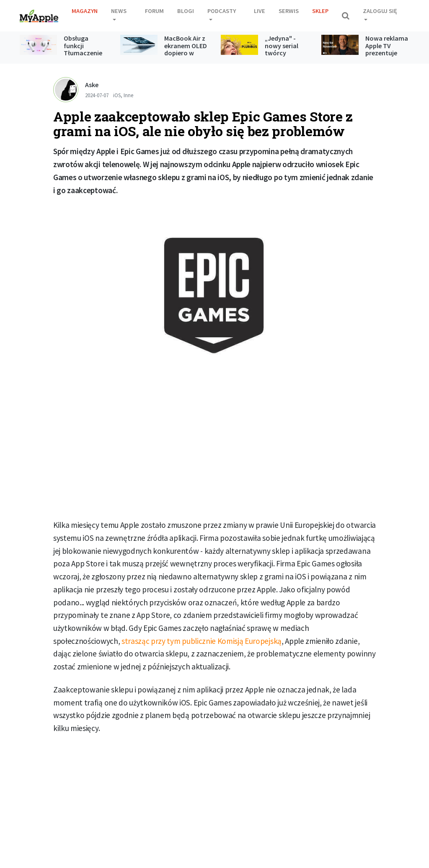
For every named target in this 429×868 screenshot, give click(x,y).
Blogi (186, 11)
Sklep (320, 11)
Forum (154, 11)
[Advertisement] (214, 450)
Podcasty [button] (222, 11)
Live (260, 11)
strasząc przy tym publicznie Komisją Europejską (202, 641)
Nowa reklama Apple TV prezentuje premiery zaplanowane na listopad (387, 57)
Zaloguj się (380, 11)
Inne (128, 95)
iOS (117, 95)
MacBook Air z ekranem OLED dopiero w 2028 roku (186, 49)
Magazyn (85, 11)
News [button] (119, 11)
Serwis (289, 11)
